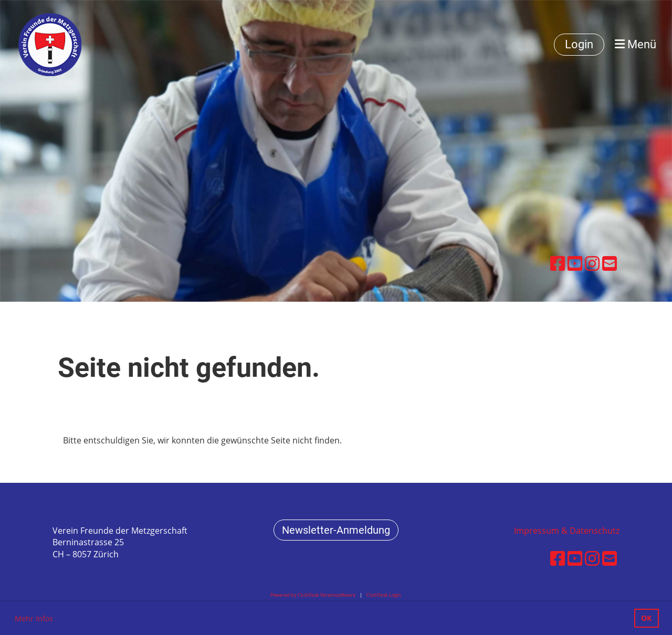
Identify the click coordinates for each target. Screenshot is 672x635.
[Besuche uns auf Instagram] (592, 263)
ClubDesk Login (384, 595)
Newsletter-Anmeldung (336, 530)
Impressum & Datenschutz (567, 531)
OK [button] (646, 618)
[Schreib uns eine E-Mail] (610, 263)
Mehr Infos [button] (34, 618)
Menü (636, 44)
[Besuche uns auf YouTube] (575, 263)
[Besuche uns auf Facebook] (558, 263)
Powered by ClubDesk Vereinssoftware (313, 595)
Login (579, 44)
